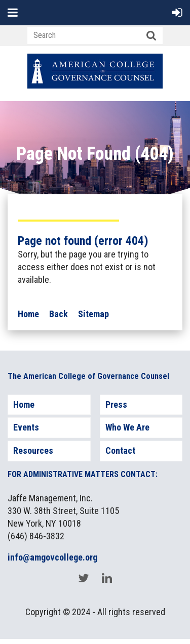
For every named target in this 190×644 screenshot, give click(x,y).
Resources (33, 450)
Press (116, 404)
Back (59, 314)
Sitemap (93, 314)
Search (151, 36)
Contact (120, 450)
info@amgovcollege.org (52, 557)
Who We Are (127, 427)
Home (28, 314)
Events (26, 427)
